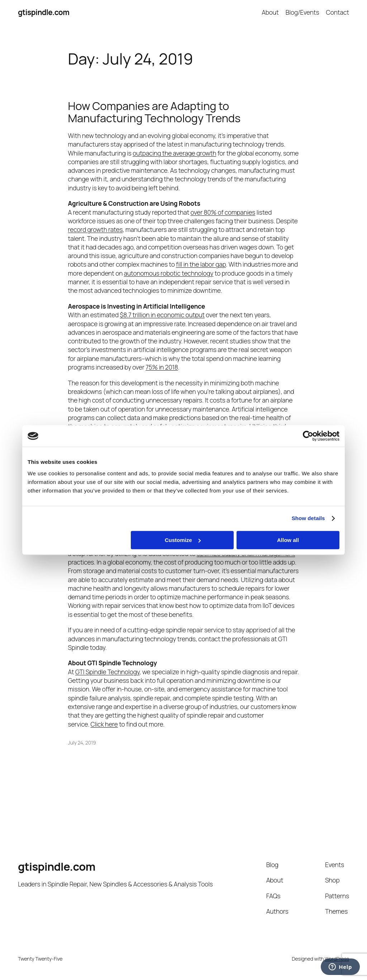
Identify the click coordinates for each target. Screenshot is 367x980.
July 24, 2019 (82, 743)
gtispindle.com (44, 12)
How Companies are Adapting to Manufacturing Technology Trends (154, 112)
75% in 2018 (162, 367)
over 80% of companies (223, 212)
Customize (183, 540)
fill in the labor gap (201, 264)
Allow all (288, 540)
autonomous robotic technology (169, 273)
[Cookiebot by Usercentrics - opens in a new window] (308, 436)
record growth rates (96, 229)
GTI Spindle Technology (107, 672)
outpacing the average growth (174, 153)
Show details (308, 518)
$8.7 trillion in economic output (162, 315)
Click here (104, 724)
